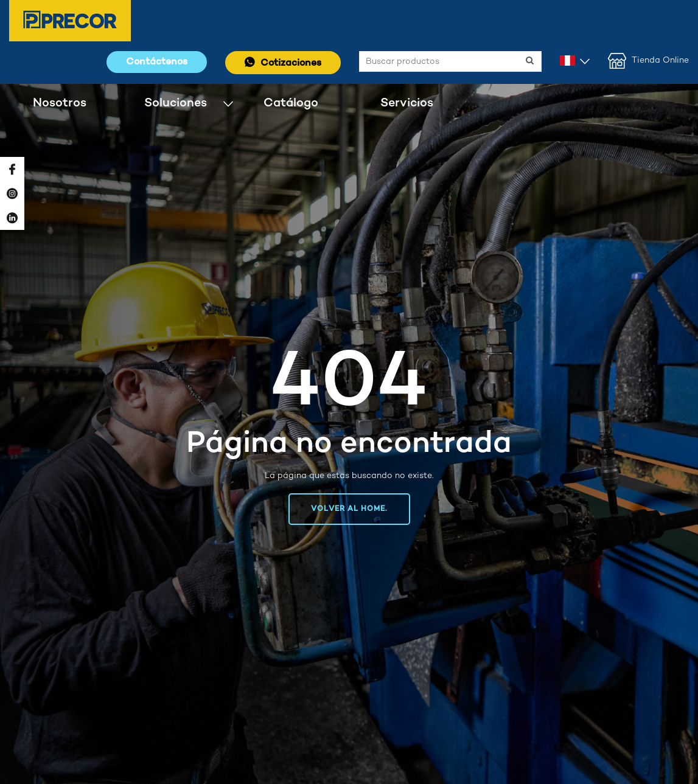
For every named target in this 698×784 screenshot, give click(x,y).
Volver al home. (349, 509)
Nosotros (60, 103)
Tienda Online (648, 61)
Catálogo (291, 103)
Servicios (407, 103)
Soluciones (176, 103)
